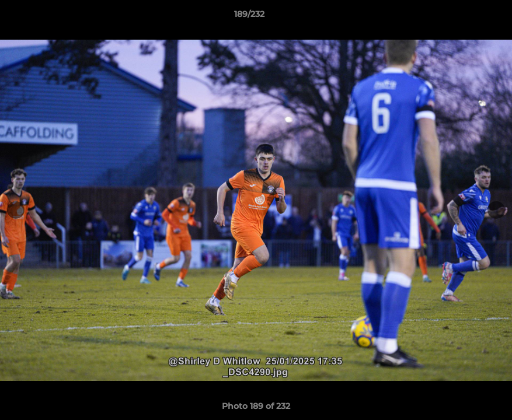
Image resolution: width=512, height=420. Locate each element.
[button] (463, 17)
